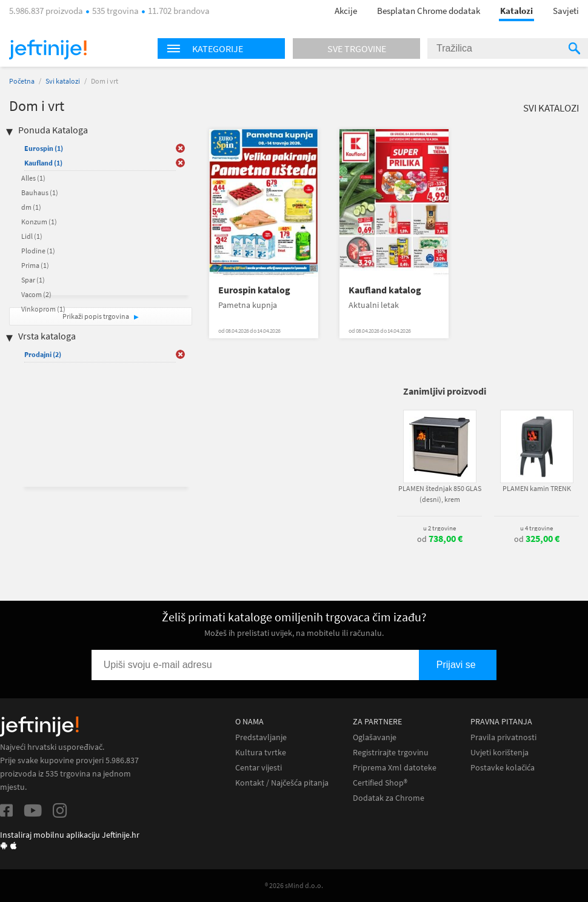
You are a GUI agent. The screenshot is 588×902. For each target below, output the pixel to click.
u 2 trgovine (439, 528)
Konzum (39, 222)
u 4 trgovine (536, 528)
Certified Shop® (380, 783)
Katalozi (516, 11)
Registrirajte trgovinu (391, 753)
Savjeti (566, 11)
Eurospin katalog (254, 290)
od (440, 539)
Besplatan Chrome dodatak (429, 11)
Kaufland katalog (385, 290)
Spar (33, 280)
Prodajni (43, 354)
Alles (33, 178)
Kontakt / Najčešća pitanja (282, 783)
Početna (22, 81)
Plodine (38, 251)
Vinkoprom (43, 309)
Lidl (32, 236)
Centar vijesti (259, 768)
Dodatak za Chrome (389, 798)
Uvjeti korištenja (499, 753)
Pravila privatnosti (503, 737)
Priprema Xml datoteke (395, 768)
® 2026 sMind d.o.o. (294, 885)
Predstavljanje (261, 737)
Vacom (36, 294)
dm (31, 207)
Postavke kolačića (503, 768)
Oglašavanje (375, 737)
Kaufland (43, 163)
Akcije (346, 11)
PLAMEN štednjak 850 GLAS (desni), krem (440, 494)
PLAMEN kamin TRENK (537, 488)
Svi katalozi (63, 81)
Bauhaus (40, 192)
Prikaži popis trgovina (96, 316)
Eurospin (44, 148)
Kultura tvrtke (261, 753)
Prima (35, 265)
